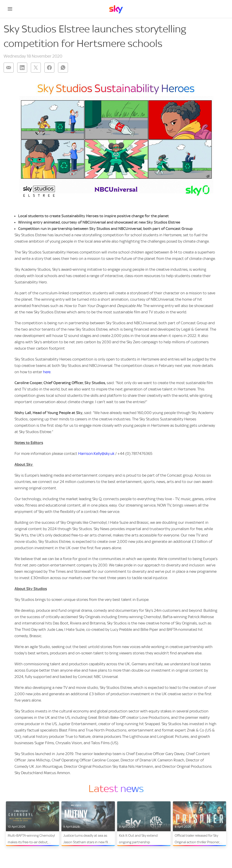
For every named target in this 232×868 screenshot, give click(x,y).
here (47, 372)
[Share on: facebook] (49, 68)
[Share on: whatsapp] (63, 68)
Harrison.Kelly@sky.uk (96, 454)
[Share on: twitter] (36, 68)
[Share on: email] (9, 68)
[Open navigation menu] (10, 9)
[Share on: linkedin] (22, 68)
